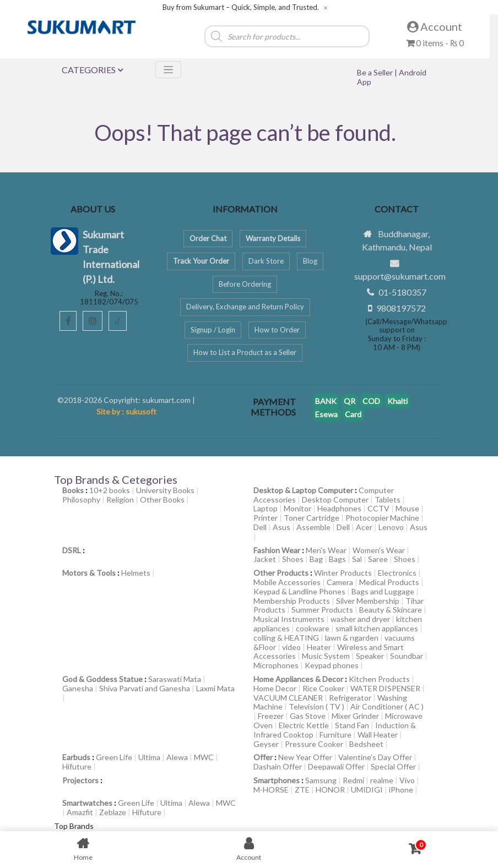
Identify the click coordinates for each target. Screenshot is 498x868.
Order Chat (208, 238)
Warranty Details (273, 238)
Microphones (276, 665)
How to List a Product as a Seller (245, 352)
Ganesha (78, 688)
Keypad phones (332, 665)
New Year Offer (305, 757)
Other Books (162, 499)
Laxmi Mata (215, 688)
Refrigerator (350, 698)
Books (73, 490)
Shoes (293, 559)
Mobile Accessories (287, 582)
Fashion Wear (277, 550)
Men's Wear (326, 550)
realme (382, 780)
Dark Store (266, 261)
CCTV (378, 508)
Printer (266, 518)
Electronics (397, 573)
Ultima (149, 757)
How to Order (277, 330)
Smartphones (277, 780)
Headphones (339, 508)
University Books (165, 490)
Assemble (313, 527)
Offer (263, 757)
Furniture (335, 735)
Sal (357, 559)
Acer (364, 527)
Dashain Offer (278, 766)
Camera (340, 582)
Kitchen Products (379, 679)
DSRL (72, 550)
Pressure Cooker (314, 744)
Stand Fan (352, 725)
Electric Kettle (304, 725)
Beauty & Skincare (391, 610)
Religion (120, 499)
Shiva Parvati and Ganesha (145, 688)
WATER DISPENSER (385, 688)
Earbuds (76, 757)
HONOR (330, 790)
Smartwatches (87, 803)
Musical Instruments (289, 619)
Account (435, 26)
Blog (310, 261)
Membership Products (292, 601)
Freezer (271, 716)
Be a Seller (376, 72)
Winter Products (343, 573)
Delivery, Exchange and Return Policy (245, 307)
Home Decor (275, 688)
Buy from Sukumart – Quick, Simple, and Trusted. (241, 7)
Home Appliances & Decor (298, 679)
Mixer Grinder (355, 716)
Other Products (281, 573)
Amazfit (80, 812)
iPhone (401, 790)
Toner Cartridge (312, 518)
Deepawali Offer (336, 766)
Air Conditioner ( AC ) (387, 706)
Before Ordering (245, 284)
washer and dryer (360, 619)
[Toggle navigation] (168, 70)
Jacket (265, 559)
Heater (319, 647)
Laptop (266, 508)
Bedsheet (366, 744)
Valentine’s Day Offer (375, 757)
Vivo (407, 780)
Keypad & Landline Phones (299, 591)
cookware (313, 628)
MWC (204, 757)
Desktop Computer (335, 499)
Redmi (353, 780)
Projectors (80, 780)
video (291, 647)
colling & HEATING (286, 638)
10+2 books (110, 490)
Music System (326, 656)
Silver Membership (368, 601)
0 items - (435, 43)
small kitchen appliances (377, 628)
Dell (260, 527)
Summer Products (322, 610)
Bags (337, 559)
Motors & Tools (89, 573)
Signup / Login (213, 330)
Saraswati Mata (175, 679)
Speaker (370, 656)
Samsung (321, 780)
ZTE (302, 790)
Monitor (297, 508)
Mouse (407, 508)
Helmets (136, 573)
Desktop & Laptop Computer (303, 490)
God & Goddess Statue (102, 679)
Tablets (388, 499)
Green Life (114, 757)
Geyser (266, 744)
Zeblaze (113, 812)
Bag (316, 559)
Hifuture (77, 766)
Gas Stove (308, 716)
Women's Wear (379, 550)
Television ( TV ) (316, 706)
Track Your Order (201, 261)
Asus (282, 527)
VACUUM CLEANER (288, 698)
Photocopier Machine (382, 518)
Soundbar (407, 656)
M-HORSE (271, 790)
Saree (378, 559)
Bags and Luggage (383, 591)
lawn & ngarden (352, 638)
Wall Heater (378, 735)
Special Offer (393, 766)
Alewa (177, 757)
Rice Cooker (323, 688)
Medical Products (389, 582)
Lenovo (391, 527)
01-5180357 (402, 292)
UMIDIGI (367, 790)
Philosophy (81, 499)
